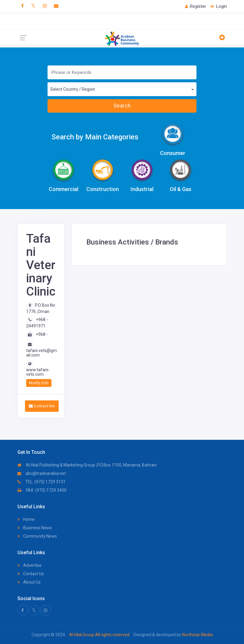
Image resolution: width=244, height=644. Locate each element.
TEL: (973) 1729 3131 (42, 482)
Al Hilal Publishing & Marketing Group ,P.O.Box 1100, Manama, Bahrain (87, 465)
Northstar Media (197, 635)
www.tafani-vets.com (38, 372)
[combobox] (122, 89)
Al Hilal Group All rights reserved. (100, 635)
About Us (29, 582)
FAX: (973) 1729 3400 (42, 490)
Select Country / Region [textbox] (73, 89)
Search (122, 106)
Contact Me (42, 406)
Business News (35, 528)
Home (26, 519)
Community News (37, 536)
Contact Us (31, 574)
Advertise (29, 565)
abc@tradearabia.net (42, 473)
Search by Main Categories (95, 137)
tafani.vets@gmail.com (42, 353)
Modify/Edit (39, 383)
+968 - (42, 334)
